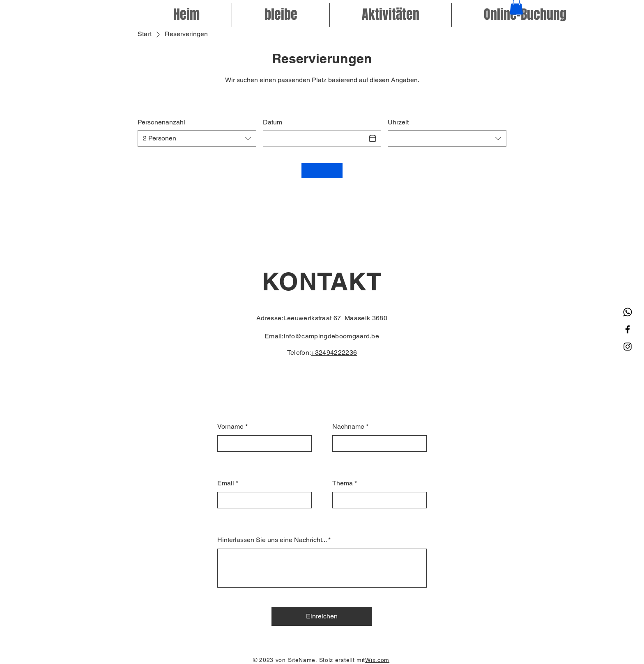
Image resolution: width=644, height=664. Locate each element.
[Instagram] (628, 347)
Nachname (348, 427)
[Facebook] (628, 329)
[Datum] (315, 138)
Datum (273, 122)
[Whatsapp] (628, 312)
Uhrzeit (398, 122)
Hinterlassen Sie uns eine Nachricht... (272, 540)
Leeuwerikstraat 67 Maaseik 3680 (335, 318)
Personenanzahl (161, 122)
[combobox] (197, 138)
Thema (343, 483)
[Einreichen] (322, 616)
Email (226, 483)
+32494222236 (334, 353)
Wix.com (377, 660)
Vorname (230, 427)
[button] (525, 15)
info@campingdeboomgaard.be (331, 336)
